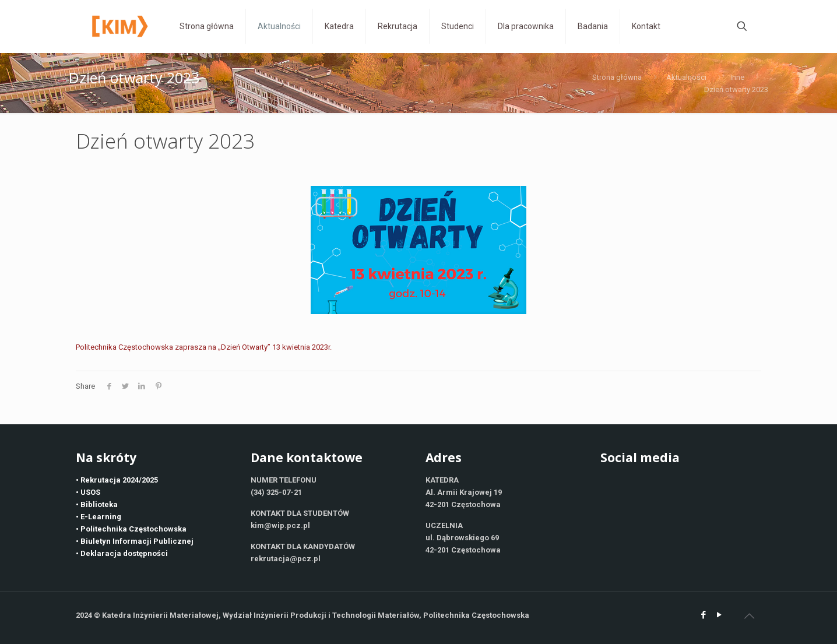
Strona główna (617, 77)
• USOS (88, 492)
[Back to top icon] (749, 616)
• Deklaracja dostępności (122, 553)
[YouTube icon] (719, 615)
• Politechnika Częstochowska (131, 529)
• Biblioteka (97, 504)
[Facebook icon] (703, 615)
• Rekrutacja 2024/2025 (117, 480)
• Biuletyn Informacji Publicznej (135, 541)
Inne (737, 77)
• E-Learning (99, 517)
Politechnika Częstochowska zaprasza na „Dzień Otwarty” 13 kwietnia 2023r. (204, 347)
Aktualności (686, 77)
